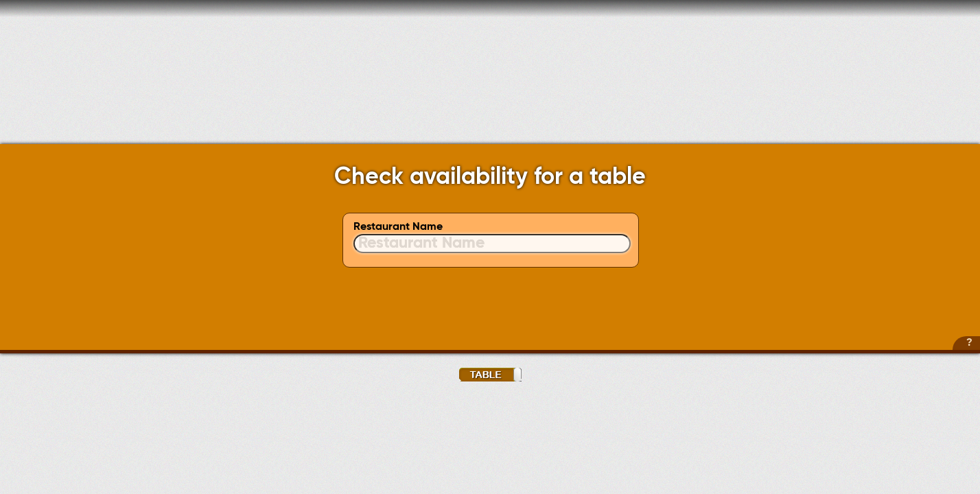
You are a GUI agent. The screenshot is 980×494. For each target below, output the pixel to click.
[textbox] (492, 244)
